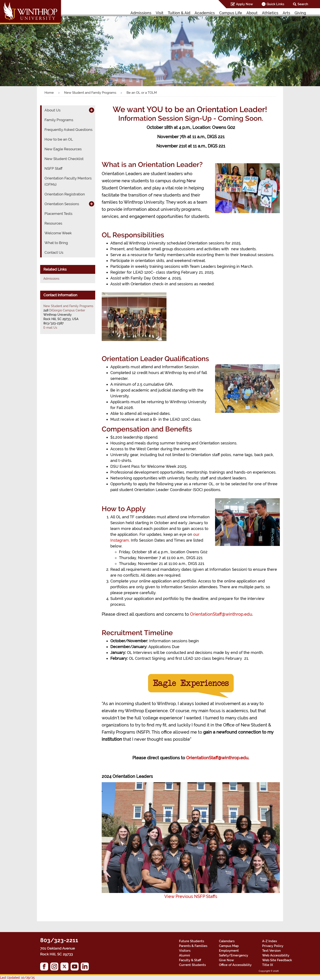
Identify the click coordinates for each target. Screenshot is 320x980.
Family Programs (59, 120)
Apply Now (244, 4)
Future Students (192, 941)
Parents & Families (193, 946)
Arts (286, 13)
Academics (205, 13)
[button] (24, 47)
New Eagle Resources (63, 149)
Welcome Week (58, 233)
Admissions (141, 13)
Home (49, 93)
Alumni (185, 955)
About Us (52, 110)
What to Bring (56, 243)
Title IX (268, 965)
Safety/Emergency (234, 955)
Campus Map (229, 946)
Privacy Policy (273, 946)
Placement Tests (58, 214)
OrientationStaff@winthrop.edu (221, 614)
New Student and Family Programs (90, 93)
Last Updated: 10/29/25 (17, 978)
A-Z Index (270, 941)
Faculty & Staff (190, 960)
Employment (229, 951)
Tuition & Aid (179, 13)
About (252, 13)
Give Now (226, 960)
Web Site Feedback (277, 960)
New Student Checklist (64, 159)
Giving (300, 13)
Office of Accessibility (235, 965)
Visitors (185, 951)
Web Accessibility (276, 955)
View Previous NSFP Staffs (191, 896)
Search (303, 4)
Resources (53, 223)
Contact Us (54, 252)
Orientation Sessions (62, 204)
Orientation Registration (65, 194)
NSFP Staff (53, 168)
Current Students (192, 965)
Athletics (270, 13)
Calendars (227, 941)
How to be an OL (59, 139)
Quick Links (275, 4)
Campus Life (231, 13)
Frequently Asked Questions (68, 130)
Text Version (271, 951)
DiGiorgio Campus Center (67, 310)
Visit (160, 13)
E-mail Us (50, 328)
